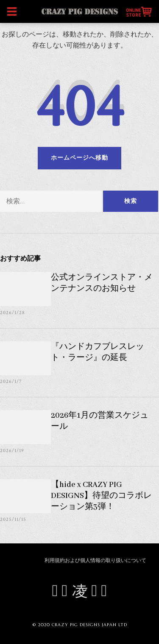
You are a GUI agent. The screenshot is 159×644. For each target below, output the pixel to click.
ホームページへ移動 (79, 158)
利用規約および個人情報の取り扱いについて (95, 561)
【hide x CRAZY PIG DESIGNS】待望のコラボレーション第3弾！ (101, 496)
